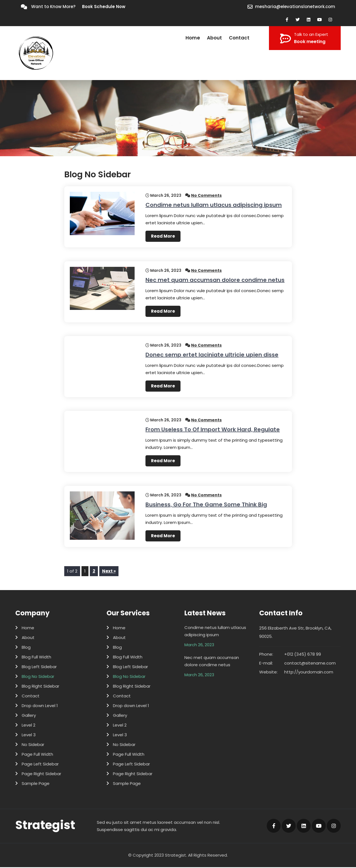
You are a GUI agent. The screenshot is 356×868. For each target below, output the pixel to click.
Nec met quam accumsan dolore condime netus (215, 280)
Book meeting (310, 42)
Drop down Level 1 (40, 706)
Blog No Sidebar (38, 677)
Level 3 (29, 736)
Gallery (29, 716)
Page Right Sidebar (41, 774)
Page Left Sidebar (40, 765)
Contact (239, 38)
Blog (26, 648)
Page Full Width (37, 755)
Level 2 (29, 726)
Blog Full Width (36, 658)
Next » (109, 572)
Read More (163, 236)
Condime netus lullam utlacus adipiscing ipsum (214, 205)
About (214, 38)
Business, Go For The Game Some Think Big (206, 505)
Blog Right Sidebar (40, 687)
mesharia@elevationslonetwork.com (295, 7)
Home (193, 38)
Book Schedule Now (104, 7)
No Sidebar (33, 745)
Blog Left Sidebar (39, 667)
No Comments (206, 195)
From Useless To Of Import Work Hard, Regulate (213, 430)
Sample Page (36, 784)
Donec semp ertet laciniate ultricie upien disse (212, 355)
